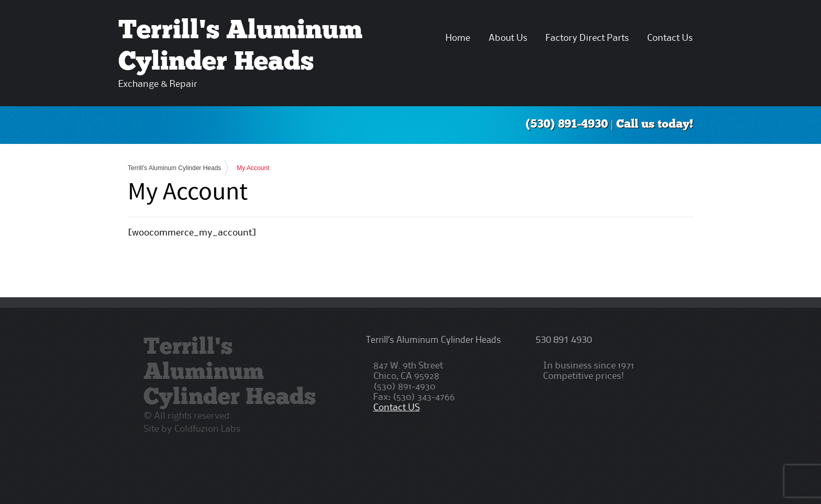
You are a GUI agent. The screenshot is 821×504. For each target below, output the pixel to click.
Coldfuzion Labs (207, 429)
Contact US (397, 408)
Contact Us (670, 38)
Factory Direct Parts (587, 38)
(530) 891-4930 (567, 125)
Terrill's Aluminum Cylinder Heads (174, 168)
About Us (508, 38)
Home (458, 38)
